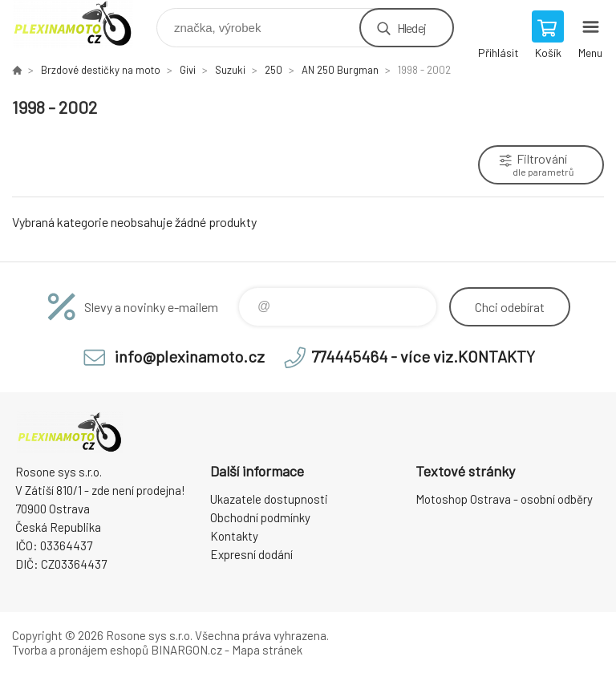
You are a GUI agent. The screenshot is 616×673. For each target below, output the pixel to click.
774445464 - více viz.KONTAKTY (423, 356)
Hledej (411, 28)
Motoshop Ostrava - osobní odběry (504, 499)
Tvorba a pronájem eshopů (80, 650)
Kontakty (234, 536)
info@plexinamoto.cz (190, 356)
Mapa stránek (267, 650)
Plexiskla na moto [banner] (83, 24)
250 (274, 70)
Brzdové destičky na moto (101, 70)
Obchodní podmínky (260, 517)
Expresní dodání (251, 554)
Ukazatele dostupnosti (269, 499)
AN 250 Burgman (340, 70)
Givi (188, 70)
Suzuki (230, 70)
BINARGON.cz (186, 650)
